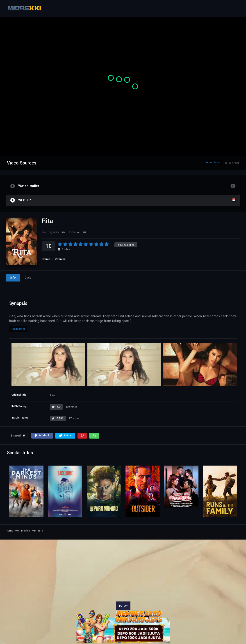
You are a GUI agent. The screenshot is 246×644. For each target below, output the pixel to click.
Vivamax (60, 259)
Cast (28, 278)
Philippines (18, 329)
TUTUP (123, 606)
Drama (46, 259)
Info (13, 278)
